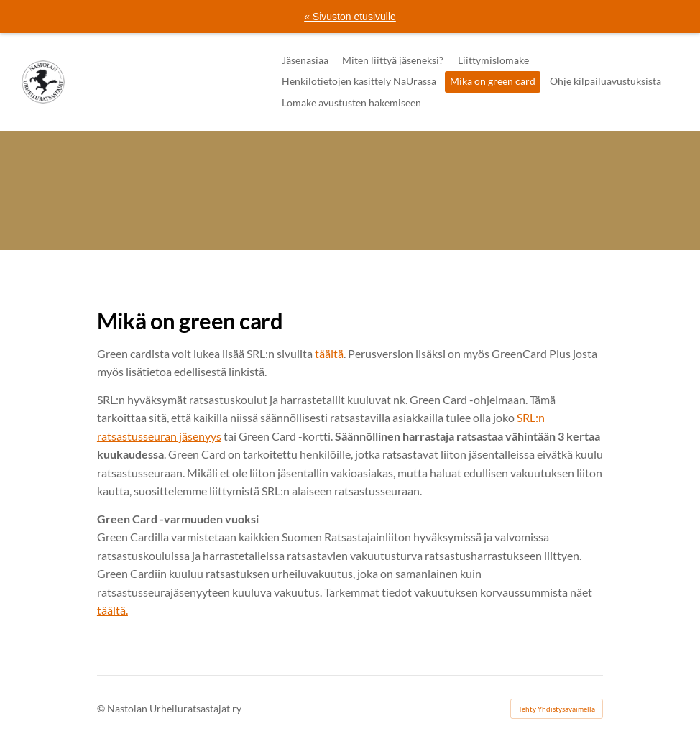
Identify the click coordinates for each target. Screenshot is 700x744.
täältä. (112, 610)
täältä (328, 353)
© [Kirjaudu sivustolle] (102, 708)
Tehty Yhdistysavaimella (557, 709)
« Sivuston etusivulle (350, 17)
